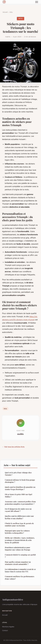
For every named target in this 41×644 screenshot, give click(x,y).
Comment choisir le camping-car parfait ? (20, 556)
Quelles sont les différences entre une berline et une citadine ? (19, 517)
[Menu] (37, 2)
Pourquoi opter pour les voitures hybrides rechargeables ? (17, 532)
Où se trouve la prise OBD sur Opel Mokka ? (19, 496)
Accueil (5, 12)
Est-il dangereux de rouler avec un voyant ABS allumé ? (18, 510)
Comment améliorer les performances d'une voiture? (20, 578)
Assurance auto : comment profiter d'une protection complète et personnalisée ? (20, 503)
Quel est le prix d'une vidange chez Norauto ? (18, 474)
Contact (5, 630)
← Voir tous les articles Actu (13, 447)
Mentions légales (8, 627)
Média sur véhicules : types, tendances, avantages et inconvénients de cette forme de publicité (20, 540)
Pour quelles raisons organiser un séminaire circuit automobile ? (18, 563)
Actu (11, 12)
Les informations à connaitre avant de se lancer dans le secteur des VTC (20, 570)
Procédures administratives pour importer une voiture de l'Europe (18, 549)
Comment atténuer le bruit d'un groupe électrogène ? (20, 481)
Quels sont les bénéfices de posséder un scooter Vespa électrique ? (20, 488)
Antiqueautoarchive (13, 599)
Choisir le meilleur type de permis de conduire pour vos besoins (19, 524)
